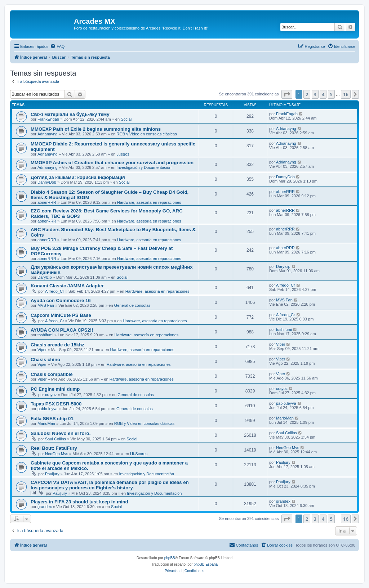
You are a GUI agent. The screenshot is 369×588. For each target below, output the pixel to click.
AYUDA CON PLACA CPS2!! (62, 330)
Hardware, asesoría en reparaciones (149, 202)
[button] (287, 94)
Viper (42, 350)
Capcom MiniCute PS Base (61, 315)
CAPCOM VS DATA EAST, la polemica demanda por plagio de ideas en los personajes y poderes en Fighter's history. (110, 485)
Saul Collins (55, 439)
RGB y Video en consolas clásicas (146, 134)
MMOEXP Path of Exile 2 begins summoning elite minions (96, 129)
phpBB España (206, 564)
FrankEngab (48, 119)
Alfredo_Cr (55, 291)
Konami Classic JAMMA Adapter (67, 286)
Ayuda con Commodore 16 (61, 300)
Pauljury (52, 474)
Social (126, 119)
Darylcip (45, 277)
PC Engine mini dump (55, 389)
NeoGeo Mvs (57, 454)
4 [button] (323, 94)
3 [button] (315, 94)
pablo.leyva (48, 409)
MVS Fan (46, 305)
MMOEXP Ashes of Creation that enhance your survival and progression (112, 163)
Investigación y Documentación (144, 167)
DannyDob (47, 182)
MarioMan (46, 423)
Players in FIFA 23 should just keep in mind (79, 502)
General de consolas (132, 305)
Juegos (123, 154)
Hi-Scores (139, 454)
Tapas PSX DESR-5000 (56, 404)
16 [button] (346, 94)
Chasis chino (45, 360)
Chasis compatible (52, 374)
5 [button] (331, 94)
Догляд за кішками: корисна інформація (78, 177)
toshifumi (45, 335)
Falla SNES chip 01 (52, 419)
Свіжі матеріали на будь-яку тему (70, 114)
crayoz (51, 395)
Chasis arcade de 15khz (57, 345)
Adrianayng (48, 134)
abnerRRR (47, 202)
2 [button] (307, 94)
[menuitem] (57, 46)
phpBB (170, 558)
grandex (45, 507)
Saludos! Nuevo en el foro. (61, 433)
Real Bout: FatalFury (54, 448)
